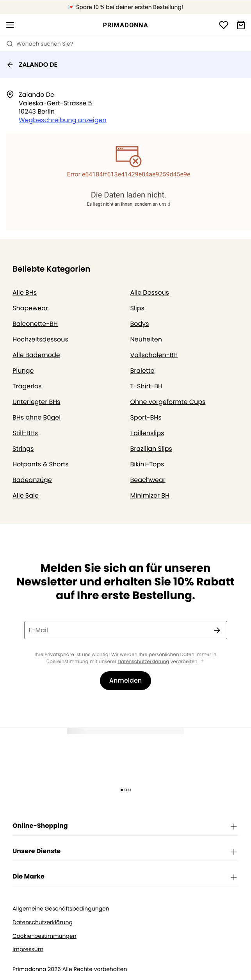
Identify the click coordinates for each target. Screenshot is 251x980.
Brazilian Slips (151, 449)
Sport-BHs (146, 417)
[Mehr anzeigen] (202, 661)
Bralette (142, 371)
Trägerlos (27, 386)
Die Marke (125, 877)
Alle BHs (25, 293)
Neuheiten (146, 339)
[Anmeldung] (224, 25)
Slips (137, 308)
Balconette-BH (35, 324)
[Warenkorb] (241, 25)
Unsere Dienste (125, 852)
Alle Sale (26, 495)
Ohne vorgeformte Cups (168, 402)
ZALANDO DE (32, 65)
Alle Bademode (36, 355)
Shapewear (30, 308)
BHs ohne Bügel (36, 417)
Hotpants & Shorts (41, 464)
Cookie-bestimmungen (45, 936)
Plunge (23, 371)
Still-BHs (25, 433)
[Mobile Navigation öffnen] (10, 25)
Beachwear (148, 480)
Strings (23, 449)
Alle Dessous (150, 293)
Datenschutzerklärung (143, 662)
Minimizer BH (150, 495)
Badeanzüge (32, 480)
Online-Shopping (125, 826)
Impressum (28, 949)
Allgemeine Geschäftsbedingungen (61, 909)
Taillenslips (147, 433)
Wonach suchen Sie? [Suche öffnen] (40, 44)
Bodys (140, 324)
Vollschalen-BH (154, 355)
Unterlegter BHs (36, 402)
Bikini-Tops (147, 464)
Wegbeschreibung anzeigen (63, 120)
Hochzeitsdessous (40, 339)
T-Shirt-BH (147, 386)
